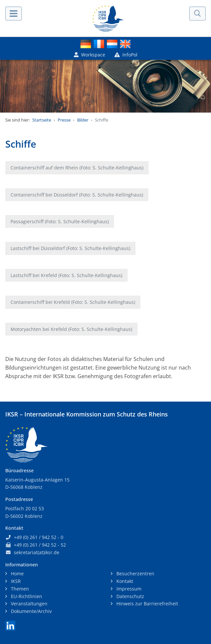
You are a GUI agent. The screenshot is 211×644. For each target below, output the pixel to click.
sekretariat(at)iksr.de (37, 552)
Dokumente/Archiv (31, 611)
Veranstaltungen (29, 604)
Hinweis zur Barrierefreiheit (147, 604)
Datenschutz (130, 596)
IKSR (15, 581)
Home (17, 573)
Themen (19, 589)
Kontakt (124, 581)
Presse (64, 120)
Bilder (83, 120)
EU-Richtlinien (26, 596)
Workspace (90, 55)
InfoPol (126, 55)
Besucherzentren (135, 573)
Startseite (42, 120)
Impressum (128, 589)
